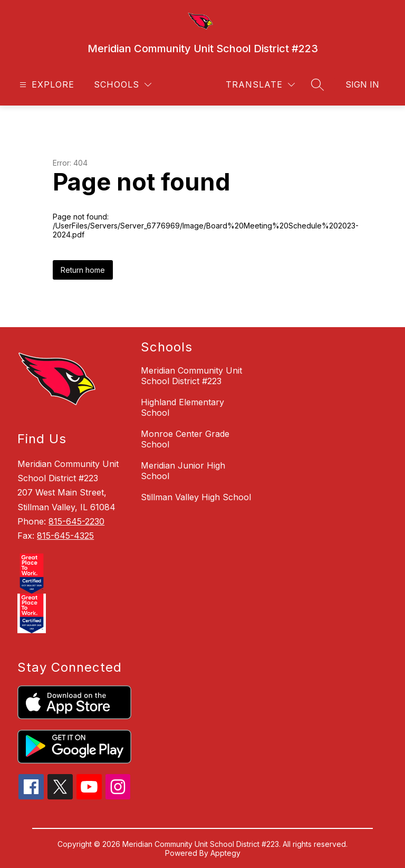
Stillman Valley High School (196, 497)
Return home (83, 270)
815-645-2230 (76, 521)
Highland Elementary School (182, 407)
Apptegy (225, 853)
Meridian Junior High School (183, 471)
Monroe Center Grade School (185, 439)
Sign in (362, 84)
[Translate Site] (260, 85)
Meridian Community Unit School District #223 (191, 376)
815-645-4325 (65, 536)
